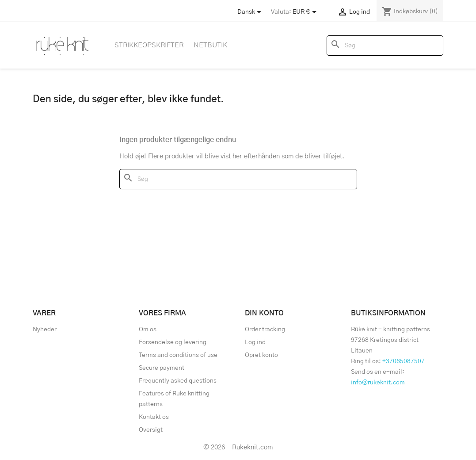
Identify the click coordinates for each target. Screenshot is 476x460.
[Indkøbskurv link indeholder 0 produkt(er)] (410, 11)
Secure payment (162, 368)
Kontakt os (154, 417)
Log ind (255, 342)
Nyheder (45, 330)
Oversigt (151, 430)
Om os (148, 330)
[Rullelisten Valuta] (306, 12)
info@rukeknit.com (378, 383)
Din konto (264, 313)
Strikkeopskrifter (149, 45)
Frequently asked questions (178, 381)
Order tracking (265, 330)
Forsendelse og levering (173, 342)
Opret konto (261, 355)
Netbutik (210, 45)
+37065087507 (404, 361)
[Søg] (385, 46)
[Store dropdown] (251, 12)
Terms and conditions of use (178, 355)
